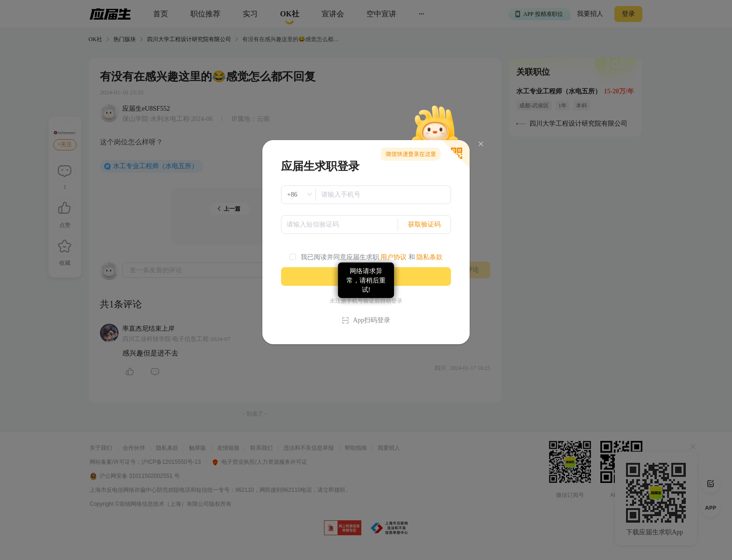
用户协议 (394, 257)
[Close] (481, 144)
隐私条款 (429, 257)
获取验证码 (424, 224)
